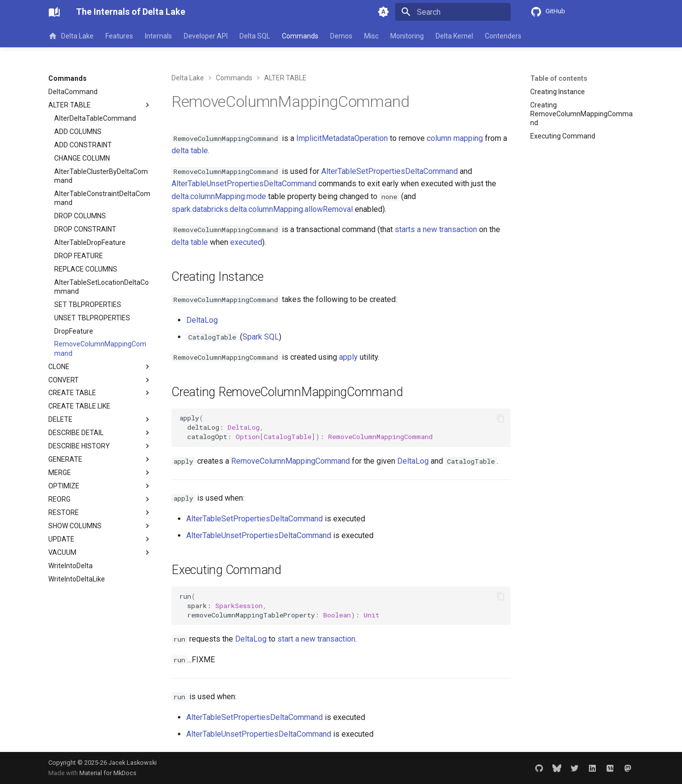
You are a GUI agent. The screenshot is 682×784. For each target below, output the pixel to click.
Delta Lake (71, 36)
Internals (158, 36)
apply (348, 357)
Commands (300, 36)
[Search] (453, 12)
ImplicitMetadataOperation (342, 138)
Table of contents (559, 78)
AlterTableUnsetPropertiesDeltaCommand (244, 184)
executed (246, 242)
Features (119, 36)
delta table (190, 151)
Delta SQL (255, 36)
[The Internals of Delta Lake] (54, 12)
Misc (371, 36)
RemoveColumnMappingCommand (290, 461)
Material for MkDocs (108, 773)
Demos (341, 36)
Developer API (206, 36)
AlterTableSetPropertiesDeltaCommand (390, 171)
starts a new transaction (436, 229)
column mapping (455, 138)
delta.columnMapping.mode (219, 196)
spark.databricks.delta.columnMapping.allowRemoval (262, 209)
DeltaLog (202, 320)
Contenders (503, 36)
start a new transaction (316, 639)
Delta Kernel (454, 36)
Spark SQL (261, 337)
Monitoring (407, 36)
